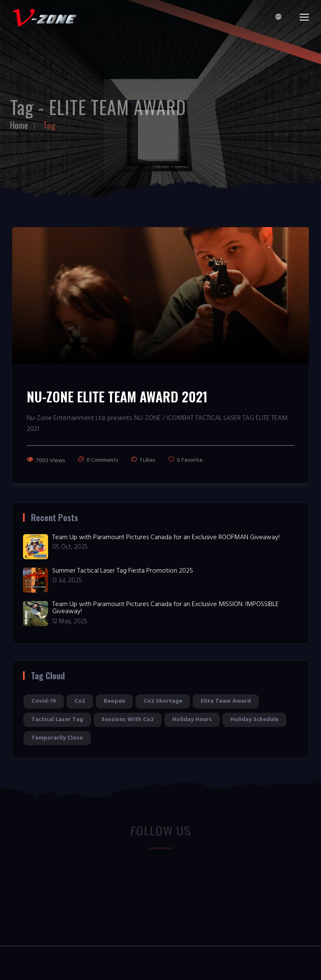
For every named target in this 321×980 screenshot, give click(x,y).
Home (19, 121)
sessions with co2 (128, 720)
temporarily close (57, 738)
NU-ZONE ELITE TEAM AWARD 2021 (117, 396)
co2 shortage (163, 701)
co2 (80, 701)
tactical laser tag (57, 720)
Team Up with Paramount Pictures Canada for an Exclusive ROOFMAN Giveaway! (166, 537)
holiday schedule (254, 720)
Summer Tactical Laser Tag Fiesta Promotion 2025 (123, 571)
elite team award (226, 701)
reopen (114, 701)
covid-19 (44, 701)
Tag (49, 121)
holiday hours (192, 720)
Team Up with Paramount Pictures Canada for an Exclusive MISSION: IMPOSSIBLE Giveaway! (166, 608)
